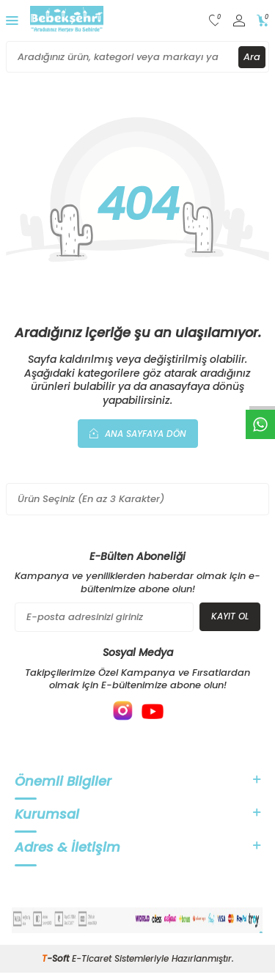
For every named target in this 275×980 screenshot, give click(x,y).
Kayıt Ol (230, 616)
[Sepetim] (263, 21)
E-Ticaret (92, 958)
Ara (252, 57)
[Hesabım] (239, 21)
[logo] (67, 21)
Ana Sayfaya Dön (138, 433)
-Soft (57, 958)
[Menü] (12, 20)
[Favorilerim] (215, 21)
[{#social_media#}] (123, 711)
